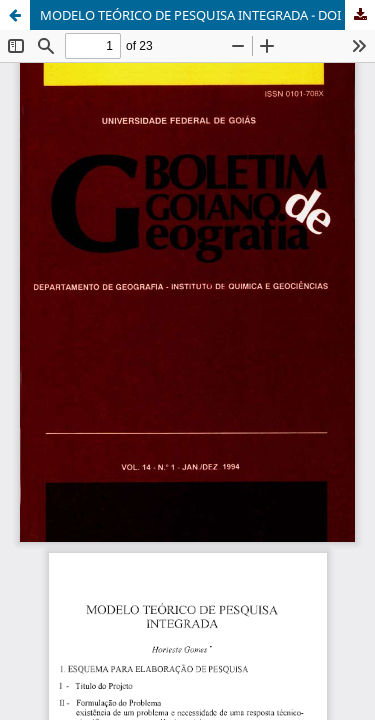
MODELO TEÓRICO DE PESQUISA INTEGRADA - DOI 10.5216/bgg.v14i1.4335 (207, 15)
